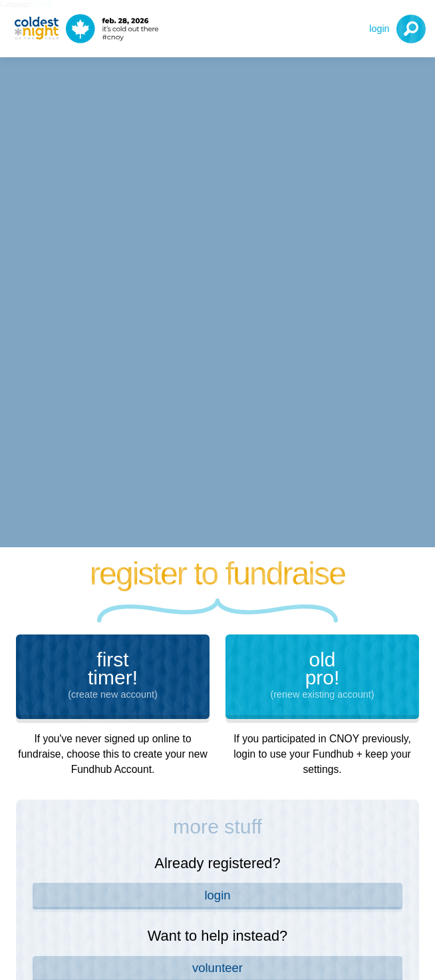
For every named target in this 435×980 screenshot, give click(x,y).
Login (379, 29)
